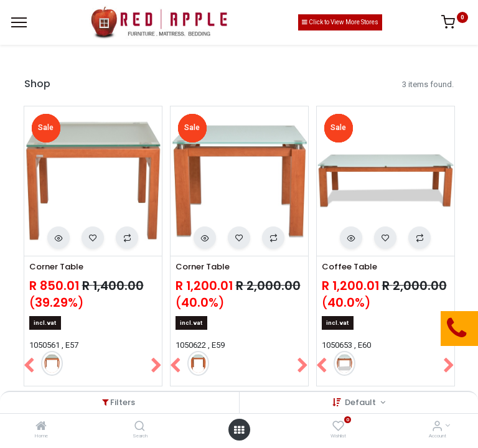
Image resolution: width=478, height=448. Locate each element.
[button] (59, 238)
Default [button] (361, 402)
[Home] (41, 427)
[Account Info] (437, 427)
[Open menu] (239, 430)
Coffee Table (349, 267)
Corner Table (56, 267)
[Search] (140, 427)
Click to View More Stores (340, 22)
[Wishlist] (338, 427)
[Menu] (19, 22)
